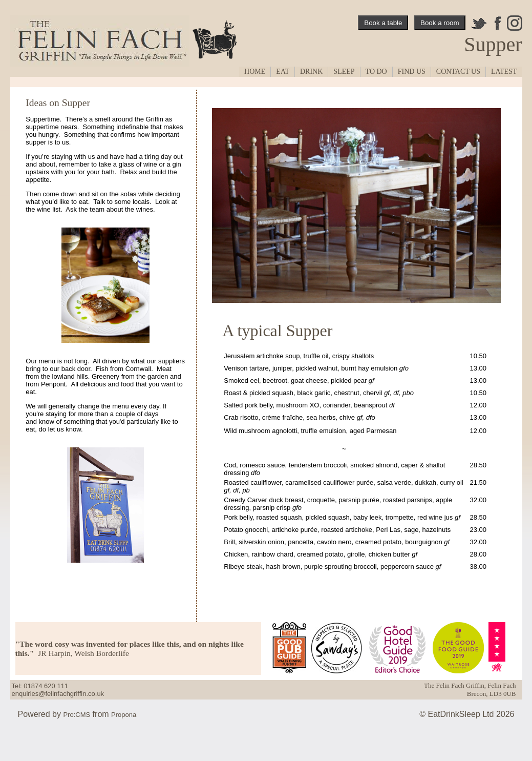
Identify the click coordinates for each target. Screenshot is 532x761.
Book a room (440, 23)
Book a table (383, 23)
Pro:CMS (77, 715)
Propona (124, 715)
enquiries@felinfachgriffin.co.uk (58, 694)
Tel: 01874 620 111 (40, 686)
